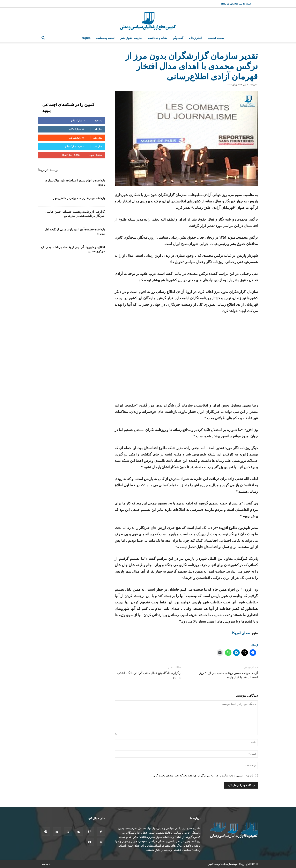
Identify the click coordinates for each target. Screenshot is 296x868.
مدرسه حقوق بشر (131, 38)
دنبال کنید (98, 129)
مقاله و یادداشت (158, 38)
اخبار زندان (196, 38)
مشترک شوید (96, 155)
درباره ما (46, 864)
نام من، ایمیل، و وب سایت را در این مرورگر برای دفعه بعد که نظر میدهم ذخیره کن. (203, 776)
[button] (43, 38)
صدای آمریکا (241, 633)
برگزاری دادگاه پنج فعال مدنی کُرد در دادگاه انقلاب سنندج (149, 675)
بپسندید (98, 120)
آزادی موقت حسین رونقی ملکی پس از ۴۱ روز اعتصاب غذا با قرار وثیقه (229, 675)
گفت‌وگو (178, 38)
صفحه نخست (216, 38)
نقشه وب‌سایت (105, 38)
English (86, 38)
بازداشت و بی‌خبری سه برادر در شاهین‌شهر (79, 198)
